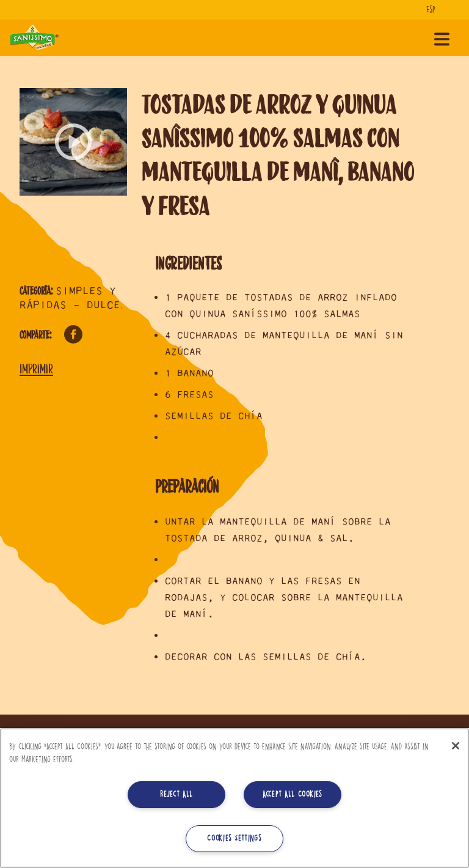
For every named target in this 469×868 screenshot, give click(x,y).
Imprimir (36, 369)
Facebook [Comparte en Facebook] (73, 334)
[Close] (456, 746)
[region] (234, 798)
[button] (73, 142)
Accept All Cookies (293, 794)
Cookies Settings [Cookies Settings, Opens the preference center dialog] (234, 838)
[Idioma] (435, 10)
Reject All (176, 794)
